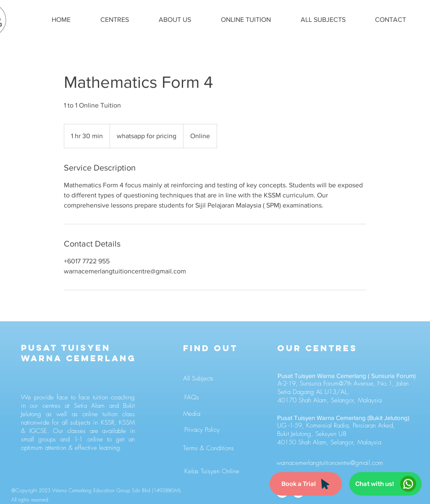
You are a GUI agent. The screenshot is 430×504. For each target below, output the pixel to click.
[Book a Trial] (306, 484)
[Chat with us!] (385, 484)
